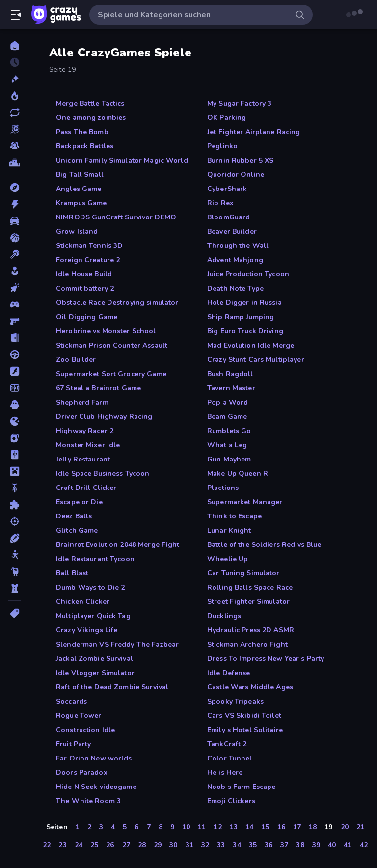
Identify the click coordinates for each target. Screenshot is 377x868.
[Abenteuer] (14, 188)
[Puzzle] (14, 505)
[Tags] (14, 613)
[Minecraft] (14, 471)
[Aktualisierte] (14, 112)
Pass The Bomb (82, 132)
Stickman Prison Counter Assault (112, 345)
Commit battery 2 (85, 288)
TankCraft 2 (227, 744)
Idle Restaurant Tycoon (95, 559)
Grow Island (77, 231)
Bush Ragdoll (230, 374)
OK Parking (227, 118)
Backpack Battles (85, 146)
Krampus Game (81, 203)
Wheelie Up (228, 559)
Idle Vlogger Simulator (95, 673)
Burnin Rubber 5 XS (240, 160)
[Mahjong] (14, 455)
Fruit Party (73, 744)
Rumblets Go (229, 431)
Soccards (71, 701)
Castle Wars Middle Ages (250, 687)
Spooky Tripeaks (235, 701)
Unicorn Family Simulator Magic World (122, 160)
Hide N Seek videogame (96, 787)
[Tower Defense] (14, 588)
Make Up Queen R (238, 474)
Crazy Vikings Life (87, 630)
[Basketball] (14, 238)
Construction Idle (85, 730)
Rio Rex (220, 203)
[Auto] (14, 221)
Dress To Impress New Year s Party (266, 659)
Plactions (223, 488)
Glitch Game (77, 530)
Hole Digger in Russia (244, 303)
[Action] (14, 204)
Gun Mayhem (229, 459)
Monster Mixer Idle (88, 445)
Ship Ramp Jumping (241, 317)
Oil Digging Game (87, 317)
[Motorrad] (14, 488)
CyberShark (227, 189)
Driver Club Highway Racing (104, 417)
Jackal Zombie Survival (94, 659)
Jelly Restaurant (83, 459)
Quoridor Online (236, 175)
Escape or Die (79, 502)
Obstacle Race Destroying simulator (117, 303)
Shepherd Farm (82, 402)
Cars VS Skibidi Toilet (244, 716)
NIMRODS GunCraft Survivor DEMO (116, 217)
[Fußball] (14, 388)
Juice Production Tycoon (248, 274)
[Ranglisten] (14, 163)
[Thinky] (14, 571)
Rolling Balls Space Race (250, 587)
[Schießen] (14, 521)
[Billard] (14, 254)
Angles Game (79, 189)
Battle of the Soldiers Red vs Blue (264, 545)
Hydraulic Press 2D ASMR (251, 630)
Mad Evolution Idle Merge (251, 345)
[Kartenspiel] (14, 438)
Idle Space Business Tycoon (103, 474)
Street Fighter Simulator (248, 602)
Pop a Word (228, 402)
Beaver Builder (232, 231)
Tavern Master (231, 388)
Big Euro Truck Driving (245, 331)
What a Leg (227, 445)
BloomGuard (229, 217)
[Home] (14, 46)
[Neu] (14, 79)
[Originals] (14, 129)
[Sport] (14, 538)
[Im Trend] (14, 96)
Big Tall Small (80, 175)
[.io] (14, 421)
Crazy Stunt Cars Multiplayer (256, 360)
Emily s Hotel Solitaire (245, 730)
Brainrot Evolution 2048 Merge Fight (118, 545)
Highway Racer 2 (85, 431)
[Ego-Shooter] (14, 321)
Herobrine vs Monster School (106, 331)
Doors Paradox (82, 773)
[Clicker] (14, 288)
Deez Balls (74, 516)
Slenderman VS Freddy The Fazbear (117, 644)
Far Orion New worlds (94, 758)
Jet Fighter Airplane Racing (254, 132)
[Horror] (14, 405)
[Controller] (14, 304)
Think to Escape (234, 516)
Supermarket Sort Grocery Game (111, 374)
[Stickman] (14, 555)
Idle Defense (229, 673)
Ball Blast (72, 573)
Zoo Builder (76, 360)
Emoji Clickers (231, 801)
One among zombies (91, 118)
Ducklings (224, 616)
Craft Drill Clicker (86, 488)
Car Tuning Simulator (243, 573)
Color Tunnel (230, 758)
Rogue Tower (79, 716)
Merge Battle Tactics (90, 103)
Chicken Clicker (83, 602)
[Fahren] (14, 354)
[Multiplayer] (14, 146)
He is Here (225, 773)
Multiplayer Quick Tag (93, 616)
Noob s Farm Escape (241, 787)
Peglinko (222, 146)
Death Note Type (235, 288)
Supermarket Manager (245, 502)
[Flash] (14, 371)
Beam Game (227, 417)
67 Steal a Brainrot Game (98, 388)
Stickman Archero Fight (247, 644)
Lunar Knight (229, 530)
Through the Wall (238, 246)
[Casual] (14, 271)
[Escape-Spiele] (14, 338)
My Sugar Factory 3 (239, 103)
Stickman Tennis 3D (89, 246)
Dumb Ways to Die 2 (90, 587)
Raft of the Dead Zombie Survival (112, 687)
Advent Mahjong (235, 260)
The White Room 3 (88, 801)
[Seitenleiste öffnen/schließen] (16, 15)
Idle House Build (84, 274)
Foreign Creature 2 (88, 260)
